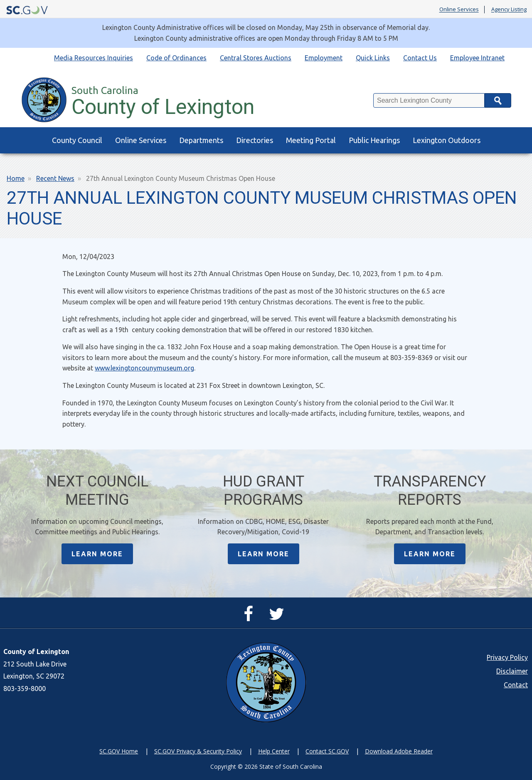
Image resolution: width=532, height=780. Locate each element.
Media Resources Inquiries (94, 58)
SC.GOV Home (119, 751)
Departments (201, 140)
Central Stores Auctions (256, 58)
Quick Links (373, 58)
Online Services (459, 10)
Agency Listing (509, 10)
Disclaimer (512, 671)
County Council (77, 140)
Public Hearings (374, 140)
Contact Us (420, 58)
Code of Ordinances (176, 58)
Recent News (55, 178)
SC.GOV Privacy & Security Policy (198, 751)
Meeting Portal (311, 140)
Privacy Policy (507, 657)
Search (498, 100)
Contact (516, 685)
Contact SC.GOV (327, 751)
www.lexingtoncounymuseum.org (144, 368)
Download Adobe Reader (399, 751)
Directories (255, 140)
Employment (324, 58)
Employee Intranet (477, 58)
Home (16, 178)
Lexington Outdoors (447, 140)
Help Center (274, 751)
